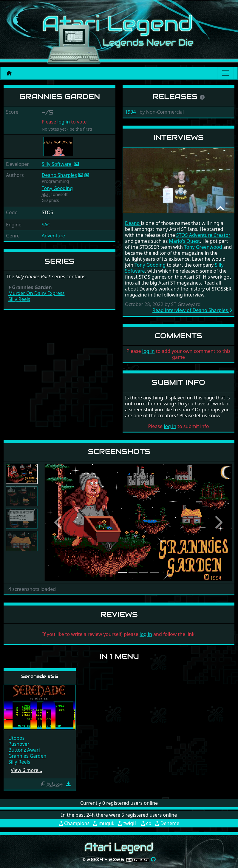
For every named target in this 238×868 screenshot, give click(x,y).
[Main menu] (225, 73)
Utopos (16, 738)
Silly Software (57, 164)
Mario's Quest (185, 241)
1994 (130, 112)
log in (64, 122)
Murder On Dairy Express (36, 293)
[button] (59, 522)
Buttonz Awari (24, 750)
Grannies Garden (27, 756)
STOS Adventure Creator (203, 235)
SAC (46, 225)
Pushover (19, 744)
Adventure (53, 236)
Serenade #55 (40, 676)
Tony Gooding (57, 188)
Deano (133, 223)
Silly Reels (19, 299)
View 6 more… (26, 770)
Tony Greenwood (203, 247)
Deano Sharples (59, 175)
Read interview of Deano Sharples (192, 310)
